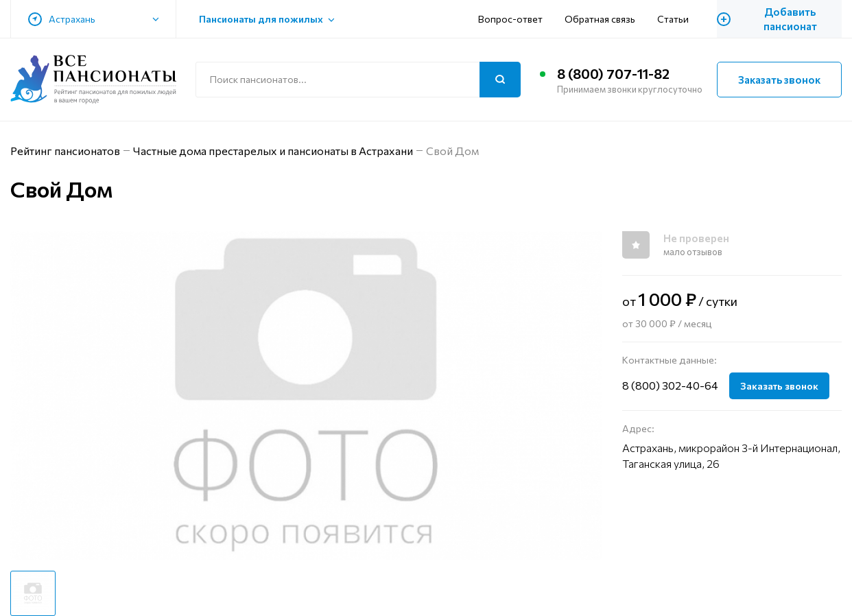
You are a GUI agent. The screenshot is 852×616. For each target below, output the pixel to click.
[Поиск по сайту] (358, 80)
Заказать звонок (779, 80)
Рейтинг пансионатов (65, 151)
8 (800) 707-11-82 (613, 73)
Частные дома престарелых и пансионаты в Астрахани (273, 151)
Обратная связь (600, 19)
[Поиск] (500, 80)
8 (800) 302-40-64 (670, 385)
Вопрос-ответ (510, 19)
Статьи (673, 19)
